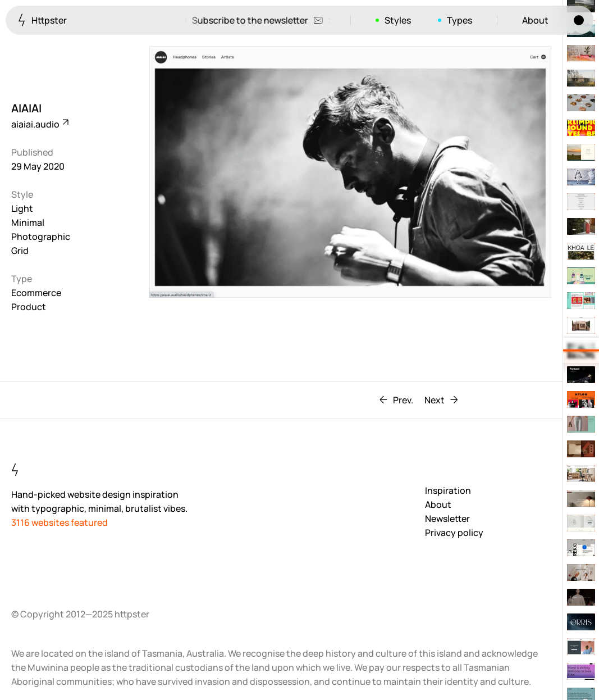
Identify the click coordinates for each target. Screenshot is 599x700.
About (535, 20)
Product (29, 307)
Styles (398, 20)
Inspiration (448, 490)
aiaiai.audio (39, 124)
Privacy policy (454, 533)
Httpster (42, 20)
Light (22, 208)
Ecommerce (36, 293)
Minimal (28, 222)
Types (459, 20)
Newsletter (447, 519)
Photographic (41, 237)
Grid (20, 251)
